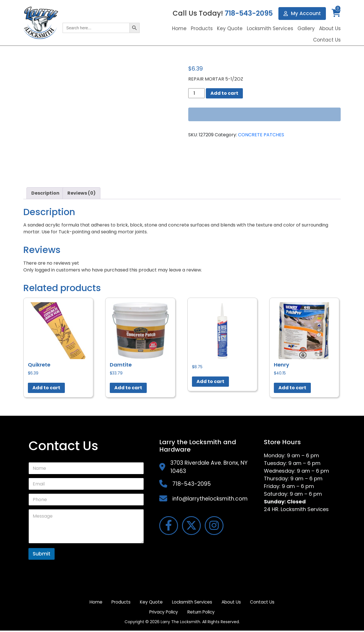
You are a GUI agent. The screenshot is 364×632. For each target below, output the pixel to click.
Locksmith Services (270, 28)
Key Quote (230, 28)
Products (202, 28)
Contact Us (327, 40)
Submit (42, 554)
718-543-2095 (248, 14)
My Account (302, 14)
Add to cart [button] (46, 388)
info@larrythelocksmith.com (210, 499)
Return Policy (220, 613)
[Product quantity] (197, 93)
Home (179, 28)
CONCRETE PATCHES (261, 135)
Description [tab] (45, 193)
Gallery (306, 28)
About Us (330, 28)
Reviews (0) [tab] (81, 193)
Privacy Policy (180, 613)
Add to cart (224, 93)
